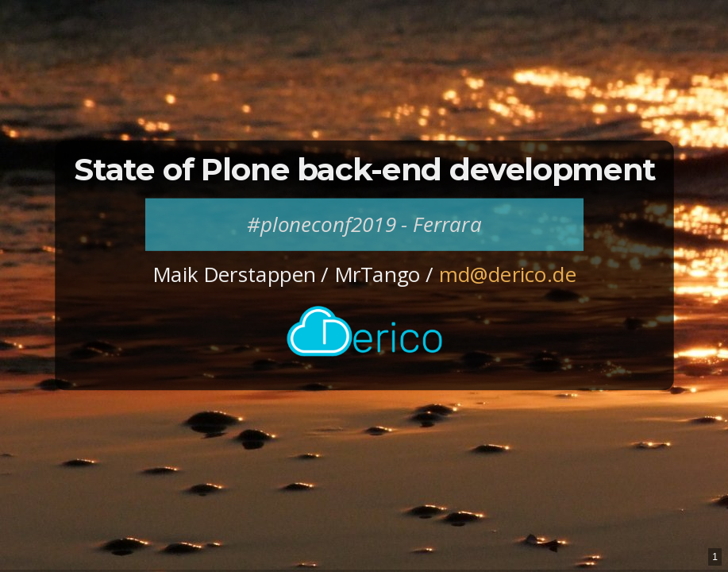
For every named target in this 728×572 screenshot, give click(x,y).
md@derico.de (507, 275)
